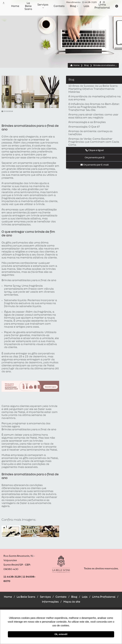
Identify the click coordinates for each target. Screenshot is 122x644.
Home (15, 6)
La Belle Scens (28, 6)
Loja (86, 6)
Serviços (43, 5)
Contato (59, 6)
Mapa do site (72, 602)
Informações (50, 602)
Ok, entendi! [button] (61, 634)
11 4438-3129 (81, 2)
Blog (73, 6)
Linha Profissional (102, 6)
